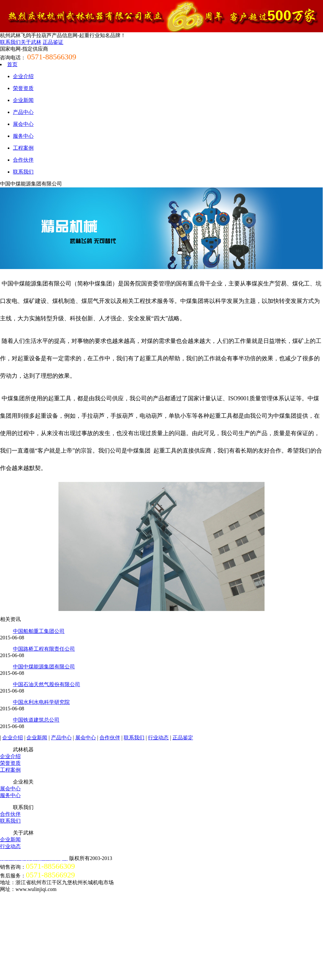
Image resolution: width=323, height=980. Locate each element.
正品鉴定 (183, 738)
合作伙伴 (23, 160)
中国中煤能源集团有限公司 (44, 667)
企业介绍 (23, 76)
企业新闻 (23, 100)
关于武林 (31, 42)
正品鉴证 (53, 42)
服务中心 (23, 136)
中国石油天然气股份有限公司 (47, 684)
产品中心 (23, 112)
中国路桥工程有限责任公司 (44, 649)
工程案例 (23, 148)
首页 (12, 64)
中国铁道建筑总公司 (36, 720)
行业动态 (158, 738)
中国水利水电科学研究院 (41, 702)
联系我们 (10, 42)
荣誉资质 (23, 88)
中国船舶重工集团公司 (39, 631)
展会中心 (23, 124)
